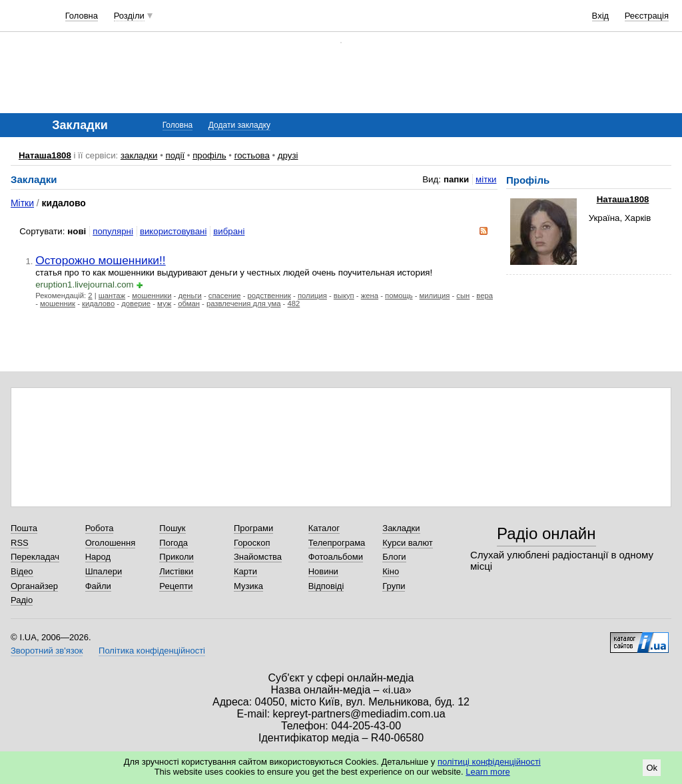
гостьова (252, 155)
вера (485, 295)
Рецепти (176, 586)
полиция (312, 295)
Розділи (129, 16)
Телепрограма (337, 543)
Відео (22, 571)
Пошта (24, 528)
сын (463, 295)
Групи (394, 586)
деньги (189, 295)
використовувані (173, 231)
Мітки (22, 203)
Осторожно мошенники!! (101, 260)
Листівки (176, 571)
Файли (98, 586)
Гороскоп (252, 543)
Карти (245, 571)
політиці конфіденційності (489, 762)
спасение (225, 295)
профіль (209, 155)
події (175, 155)
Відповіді (326, 586)
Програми (253, 528)
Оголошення (111, 543)
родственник (269, 295)
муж (164, 303)
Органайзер (34, 586)
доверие (136, 303)
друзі (288, 155)
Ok (652, 768)
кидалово (98, 303)
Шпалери (104, 571)
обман (189, 303)
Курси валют (408, 543)
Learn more (488, 772)
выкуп (344, 295)
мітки (486, 179)
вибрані (229, 231)
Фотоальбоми (336, 557)
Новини (323, 571)
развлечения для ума (244, 303)
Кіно (391, 571)
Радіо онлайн (546, 533)
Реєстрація (647, 16)
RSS (20, 543)
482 (294, 303)
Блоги (394, 557)
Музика (248, 586)
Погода (173, 543)
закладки (139, 155)
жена (370, 295)
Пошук (172, 528)
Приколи (176, 557)
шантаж (112, 295)
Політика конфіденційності (152, 651)
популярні (113, 231)
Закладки (401, 528)
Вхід (601, 16)
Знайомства (258, 557)
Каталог (324, 528)
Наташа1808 (45, 155)
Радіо (22, 600)
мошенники (152, 295)
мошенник (58, 303)
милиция (435, 295)
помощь (399, 295)
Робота (100, 528)
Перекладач (35, 557)
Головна (82, 16)
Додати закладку (239, 125)
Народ (98, 557)
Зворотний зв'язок (47, 651)
